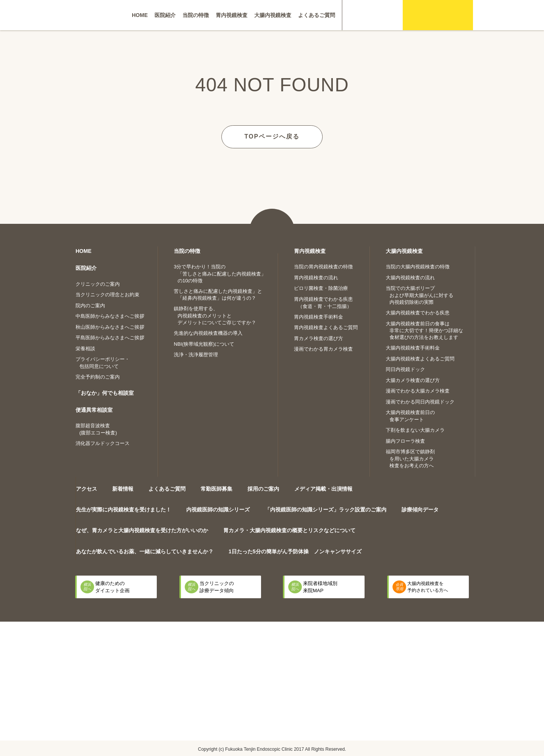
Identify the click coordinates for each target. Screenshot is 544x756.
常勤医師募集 (216, 488)
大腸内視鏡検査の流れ (410, 277)
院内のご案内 (90, 305)
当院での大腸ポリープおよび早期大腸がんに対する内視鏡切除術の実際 (420, 295)
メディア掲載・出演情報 (323, 488)
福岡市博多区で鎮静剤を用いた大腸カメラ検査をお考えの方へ (410, 458)
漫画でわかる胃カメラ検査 (323, 349)
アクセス (87, 488)
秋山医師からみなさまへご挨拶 (110, 327)
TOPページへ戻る (272, 136)
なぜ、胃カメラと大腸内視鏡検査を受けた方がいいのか (142, 530)
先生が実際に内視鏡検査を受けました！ (124, 509)
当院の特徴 (196, 15)
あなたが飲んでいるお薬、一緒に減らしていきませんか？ (145, 551)
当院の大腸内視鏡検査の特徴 (418, 266)
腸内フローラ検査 (405, 441)
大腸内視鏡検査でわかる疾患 (418, 312)
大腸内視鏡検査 (273, 15)
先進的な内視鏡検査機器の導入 (208, 333)
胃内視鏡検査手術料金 (318, 316)
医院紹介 (165, 15)
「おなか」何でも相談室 (105, 393)
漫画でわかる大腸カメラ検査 (418, 390)
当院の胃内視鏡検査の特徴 (323, 266)
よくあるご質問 (317, 15)
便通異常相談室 (94, 410)
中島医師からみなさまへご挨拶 (110, 316)
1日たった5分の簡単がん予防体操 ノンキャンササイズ (295, 551)
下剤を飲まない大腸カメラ (415, 430)
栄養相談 (85, 348)
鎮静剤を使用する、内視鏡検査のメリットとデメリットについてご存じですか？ (215, 315)
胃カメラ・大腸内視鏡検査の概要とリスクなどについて (289, 530)
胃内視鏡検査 (232, 15)
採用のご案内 (263, 488)
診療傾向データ (420, 509)
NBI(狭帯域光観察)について (204, 344)
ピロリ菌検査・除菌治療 (321, 288)
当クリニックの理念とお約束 (107, 294)
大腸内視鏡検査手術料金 (413, 347)
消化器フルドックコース (103, 443)
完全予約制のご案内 (98, 376)
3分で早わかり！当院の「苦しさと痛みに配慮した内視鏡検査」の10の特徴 (220, 273)
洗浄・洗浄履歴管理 (196, 354)
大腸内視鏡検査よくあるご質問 (420, 358)
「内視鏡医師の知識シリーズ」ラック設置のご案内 (326, 509)
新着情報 (123, 488)
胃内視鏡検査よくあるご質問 (326, 327)
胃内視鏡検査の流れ (316, 277)
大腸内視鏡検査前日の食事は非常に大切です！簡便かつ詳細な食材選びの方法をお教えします (424, 330)
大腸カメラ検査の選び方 (413, 380)
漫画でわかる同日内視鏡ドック (420, 401)
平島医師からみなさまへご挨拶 (110, 337)
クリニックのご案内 (98, 284)
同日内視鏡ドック (405, 369)
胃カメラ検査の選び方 (318, 338)
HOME (140, 15)
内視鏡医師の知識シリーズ (218, 509)
